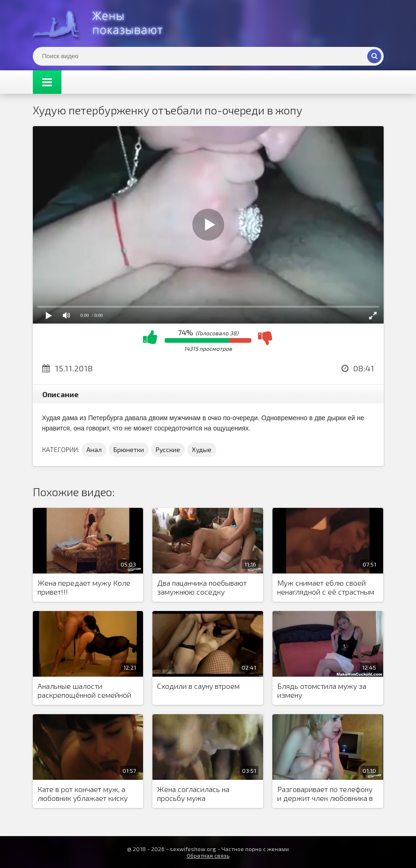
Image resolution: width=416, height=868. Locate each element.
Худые (202, 449)
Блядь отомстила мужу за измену (322, 690)
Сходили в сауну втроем (198, 686)
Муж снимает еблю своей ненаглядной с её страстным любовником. (326, 588)
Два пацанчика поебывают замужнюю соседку (202, 587)
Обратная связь (208, 855)
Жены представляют (103, 23)
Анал (94, 449)
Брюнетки (129, 449)
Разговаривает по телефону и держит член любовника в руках (325, 794)
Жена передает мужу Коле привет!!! (84, 587)
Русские (168, 449)
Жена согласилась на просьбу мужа (193, 793)
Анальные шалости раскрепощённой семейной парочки (84, 691)
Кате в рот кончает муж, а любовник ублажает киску (83, 793)
